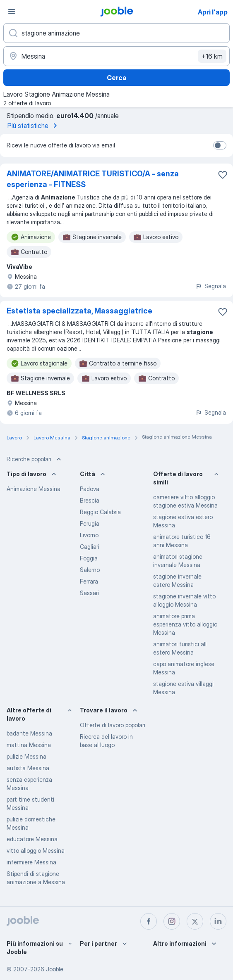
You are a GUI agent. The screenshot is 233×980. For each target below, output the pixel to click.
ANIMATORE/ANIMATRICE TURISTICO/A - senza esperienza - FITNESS (93, 179)
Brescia (90, 500)
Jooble (55, 969)
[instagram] (172, 921)
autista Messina (28, 768)
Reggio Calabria (100, 512)
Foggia (89, 558)
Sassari (89, 593)
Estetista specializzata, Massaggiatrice (79, 311)
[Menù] (12, 12)
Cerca (116, 78)
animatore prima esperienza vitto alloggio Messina (185, 624)
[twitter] (195, 921)
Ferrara (89, 581)
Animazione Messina (34, 489)
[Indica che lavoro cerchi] (116, 33)
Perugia (90, 523)
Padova (90, 489)
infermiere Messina (31, 862)
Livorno (89, 535)
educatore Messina (32, 839)
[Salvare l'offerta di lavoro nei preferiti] (223, 175)
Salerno (90, 570)
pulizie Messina (26, 756)
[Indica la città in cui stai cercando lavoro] (116, 56)
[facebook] (149, 921)
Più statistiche (34, 126)
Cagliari (90, 547)
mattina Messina (29, 745)
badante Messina (29, 733)
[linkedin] (218, 921)
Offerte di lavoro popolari (113, 725)
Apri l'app (213, 12)
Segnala (211, 286)
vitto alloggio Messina (36, 851)
